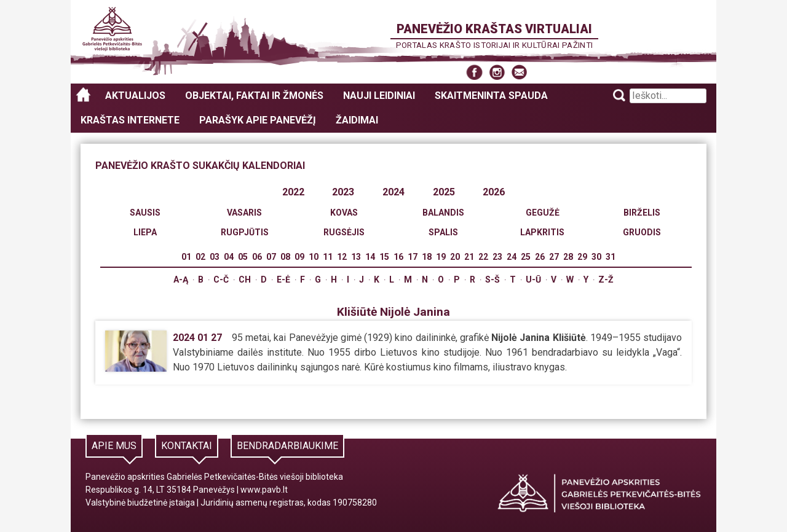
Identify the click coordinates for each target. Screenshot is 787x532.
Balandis (443, 213)
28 (568, 257)
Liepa (145, 232)
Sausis (145, 213)
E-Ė (283, 280)
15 (384, 257)
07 (271, 257)
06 (257, 257)
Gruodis (642, 232)
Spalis (443, 232)
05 (243, 257)
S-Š (492, 280)
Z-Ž (606, 280)
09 (299, 257)
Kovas (344, 213)
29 (582, 257)
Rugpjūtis (245, 232)
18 (427, 257)
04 (229, 257)
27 (554, 257)
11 (328, 257)
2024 (393, 192)
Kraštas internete (130, 120)
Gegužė (543, 213)
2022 (293, 192)
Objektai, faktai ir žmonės (254, 96)
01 (186, 257)
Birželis (642, 213)
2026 (494, 192)
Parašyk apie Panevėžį (258, 120)
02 (200, 257)
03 (215, 257)
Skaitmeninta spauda (491, 96)
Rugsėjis (344, 232)
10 (314, 257)
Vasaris (244, 213)
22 (483, 257)
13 (356, 257)
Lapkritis (542, 232)
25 (526, 257)
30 (596, 257)
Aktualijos (135, 96)
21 (469, 257)
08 (285, 257)
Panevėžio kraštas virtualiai (494, 29)
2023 (343, 192)
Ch (245, 280)
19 (441, 257)
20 (455, 257)
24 (512, 257)
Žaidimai (357, 120)
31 (611, 257)
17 (413, 257)
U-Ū (533, 280)
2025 (444, 192)
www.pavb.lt (264, 490)
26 (540, 257)
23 (497, 257)
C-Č (221, 280)
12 (342, 257)
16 (398, 257)
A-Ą (181, 280)
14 (370, 257)
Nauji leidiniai (379, 96)
